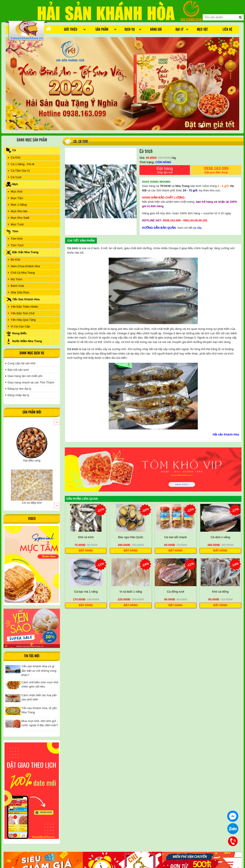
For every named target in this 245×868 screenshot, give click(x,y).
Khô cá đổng (220, 592)
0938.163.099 (216, 170)
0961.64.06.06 (192, 220)
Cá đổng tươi (176, 592)
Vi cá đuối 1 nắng (131, 592)
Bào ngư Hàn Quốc (131, 537)
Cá (75, 142)
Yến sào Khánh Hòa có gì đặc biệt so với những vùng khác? (39, 671)
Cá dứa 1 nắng (220, 537)
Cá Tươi (83, 142)
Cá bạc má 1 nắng (86, 592)
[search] (240, 17)
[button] (57, 422)
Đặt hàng (165, 170)
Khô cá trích (86, 537)
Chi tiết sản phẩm (81, 241)
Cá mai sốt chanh (176, 537)
